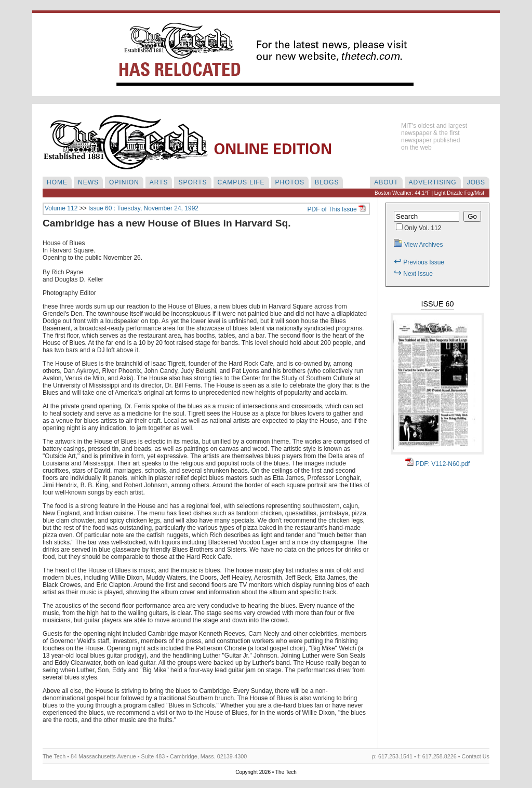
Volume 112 (61, 208)
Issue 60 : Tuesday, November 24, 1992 (143, 208)
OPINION (124, 182)
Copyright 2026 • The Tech (266, 772)
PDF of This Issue (337, 209)
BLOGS (327, 182)
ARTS (159, 182)
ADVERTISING (433, 182)
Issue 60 (437, 304)
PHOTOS (290, 182)
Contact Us (476, 756)
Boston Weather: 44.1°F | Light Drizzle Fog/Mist (429, 193)
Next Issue (413, 274)
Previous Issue (419, 262)
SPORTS (192, 182)
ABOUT (386, 182)
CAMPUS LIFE (241, 182)
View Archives (418, 245)
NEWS (88, 182)
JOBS (476, 182)
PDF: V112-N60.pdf (438, 464)
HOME (57, 182)
